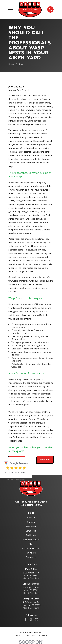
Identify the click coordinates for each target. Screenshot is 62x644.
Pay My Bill (31, 553)
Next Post (45, 459)
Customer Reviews (31, 548)
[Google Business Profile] (31, 620)
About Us (31, 518)
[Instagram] (36, 620)
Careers (31, 522)
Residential (31, 526)
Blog (31, 544)
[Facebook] (25, 620)
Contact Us (31, 557)
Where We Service (31, 540)
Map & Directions (31, 578)
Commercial (31, 531)
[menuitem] (19, 635)
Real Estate (31, 535)
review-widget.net (19, 480)
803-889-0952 (31, 505)
